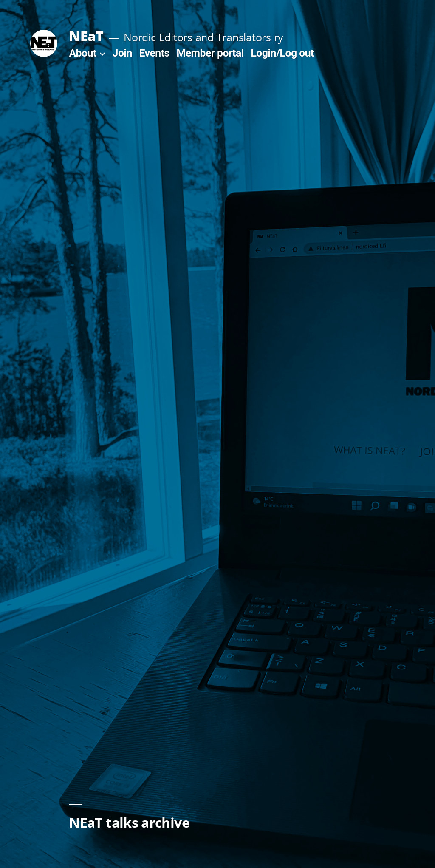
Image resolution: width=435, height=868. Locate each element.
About (82, 53)
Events (154, 53)
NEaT (86, 36)
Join (122, 53)
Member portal (210, 53)
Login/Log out (282, 53)
